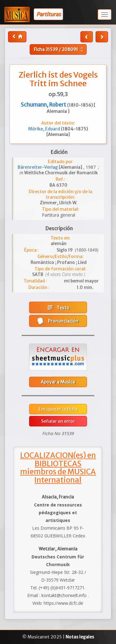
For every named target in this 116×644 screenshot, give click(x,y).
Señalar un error (58, 421)
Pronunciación (58, 321)
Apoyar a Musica (58, 382)
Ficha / (59, 49)
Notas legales (80, 637)
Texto (58, 307)
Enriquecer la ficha (58, 409)
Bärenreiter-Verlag (38, 167)
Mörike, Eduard (45, 129)
